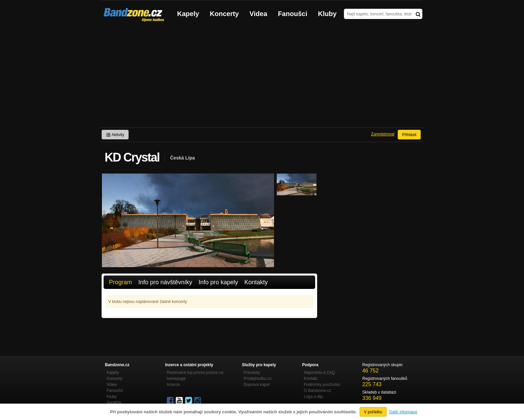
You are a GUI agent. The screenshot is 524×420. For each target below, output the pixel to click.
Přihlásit (409, 135)
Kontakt (311, 379)
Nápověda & (319, 373)
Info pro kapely (218, 282)
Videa (258, 14)
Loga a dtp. (314, 397)
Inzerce (173, 385)
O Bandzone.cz (317, 391)
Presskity (252, 373)
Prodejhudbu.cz (257, 379)
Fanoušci (293, 14)
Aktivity (115, 135)
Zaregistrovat (383, 134)
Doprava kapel (256, 385)
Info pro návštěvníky (165, 282)
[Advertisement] (262, 77)
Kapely (188, 14)
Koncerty (224, 14)
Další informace (403, 412)
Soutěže (114, 403)
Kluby (327, 14)
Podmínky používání (322, 385)
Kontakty (256, 282)
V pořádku (373, 412)
